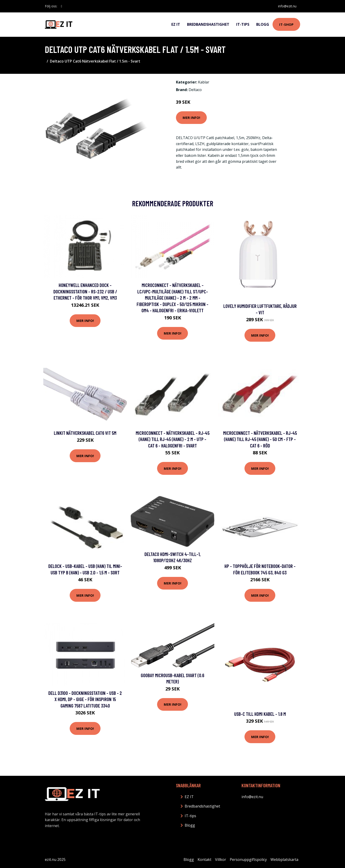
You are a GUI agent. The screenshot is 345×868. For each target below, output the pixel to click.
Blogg (263, 24)
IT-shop (286, 24)
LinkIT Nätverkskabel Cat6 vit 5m (85, 433)
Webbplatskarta (284, 859)
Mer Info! (191, 117)
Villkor (221, 859)
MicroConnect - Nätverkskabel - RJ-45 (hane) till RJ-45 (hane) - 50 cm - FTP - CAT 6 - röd (260, 439)
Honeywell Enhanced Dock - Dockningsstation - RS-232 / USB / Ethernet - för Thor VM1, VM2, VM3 (85, 291)
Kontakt (204, 859)
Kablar (204, 82)
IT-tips (243, 24)
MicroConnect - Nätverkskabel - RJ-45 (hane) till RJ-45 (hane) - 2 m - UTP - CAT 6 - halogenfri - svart (173, 439)
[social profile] (62, 6)
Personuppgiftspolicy (248, 859)
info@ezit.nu (287, 6)
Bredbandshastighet (208, 24)
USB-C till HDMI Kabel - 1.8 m (260, 714)
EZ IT (176, 24)
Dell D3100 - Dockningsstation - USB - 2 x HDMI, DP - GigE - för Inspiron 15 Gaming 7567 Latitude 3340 (85, 699)
